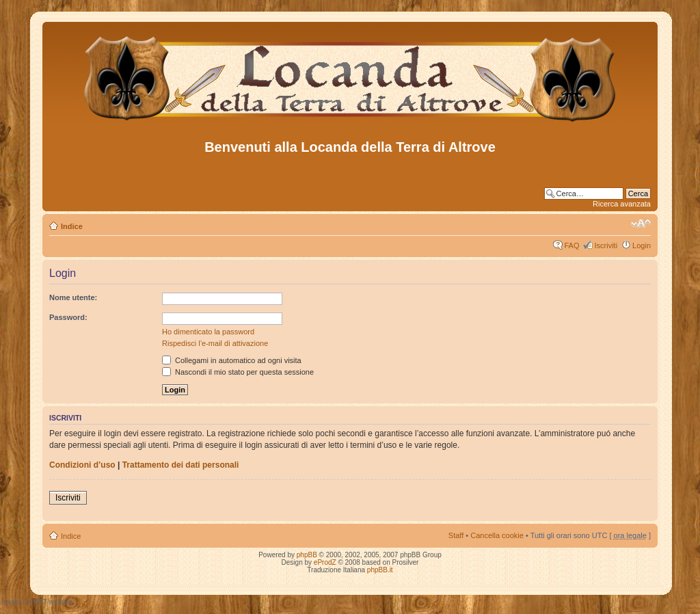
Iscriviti (606, 245)
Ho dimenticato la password (208, 332)
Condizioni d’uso (82, 465)
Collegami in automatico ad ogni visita (232, 360)
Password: (68, 317)
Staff (456, 535)
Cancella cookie (497, 535)
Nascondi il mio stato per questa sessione (238, 372)
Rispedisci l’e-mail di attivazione (215, 343)
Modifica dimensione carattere (641, 224)
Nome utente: (73, 297)
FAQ (571, 245)
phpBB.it (380, 570)
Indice (72, 226)
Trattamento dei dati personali (181, 465)
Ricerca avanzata (622, 204)
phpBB (307, 555)
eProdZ (325, 562)
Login (642, 245)
